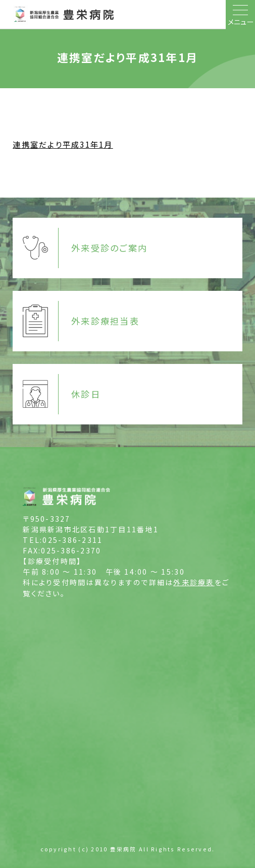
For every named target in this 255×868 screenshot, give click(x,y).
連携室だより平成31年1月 (63, 144)
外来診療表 (194, 582)
